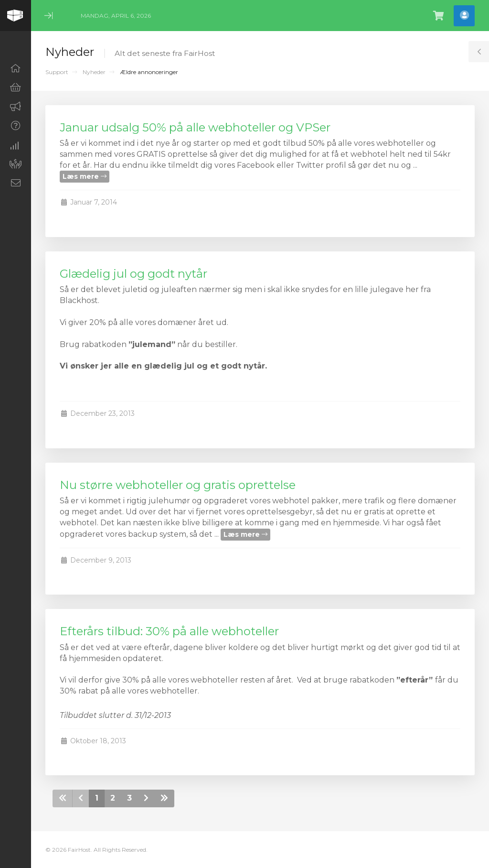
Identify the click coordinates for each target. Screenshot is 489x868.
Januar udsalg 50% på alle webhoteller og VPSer (195, 127)
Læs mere (85, 176)
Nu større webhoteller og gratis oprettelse (178, 485)
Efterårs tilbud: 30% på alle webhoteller (169, 631)
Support (57, 72)
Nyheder (94, 72)
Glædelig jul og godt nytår (133, 274)
